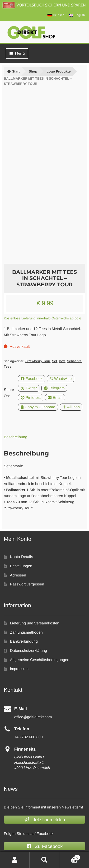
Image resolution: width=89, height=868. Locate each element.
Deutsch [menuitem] (59, 15)
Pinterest (31, 397)
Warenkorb (70, 857)
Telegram (54, 388)
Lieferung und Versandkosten (35, 623)
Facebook (32, 379)
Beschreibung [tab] (16, 437)
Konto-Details (21, 557)
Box (62, 361)
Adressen (18, 575)
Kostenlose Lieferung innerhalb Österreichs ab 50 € (42, 318)
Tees (8, 366)
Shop (33, 71)
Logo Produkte (59, 71)
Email (55, 397)
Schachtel (75, 361)
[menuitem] (56, 15)
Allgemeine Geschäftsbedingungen (40, 660)
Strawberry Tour (38, 361)
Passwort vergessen (27, 584)
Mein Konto (15, 860)
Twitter (29, 388)
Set (54, 361)
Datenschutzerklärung (28, 651)
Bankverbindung (24, 641)
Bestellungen (21, 566)
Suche (44, 860)
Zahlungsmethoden (26, 632)
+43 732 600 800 (28, 737)
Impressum (19, 669)
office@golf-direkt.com (33, 717)
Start (16, 71)
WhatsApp (61, 379)
